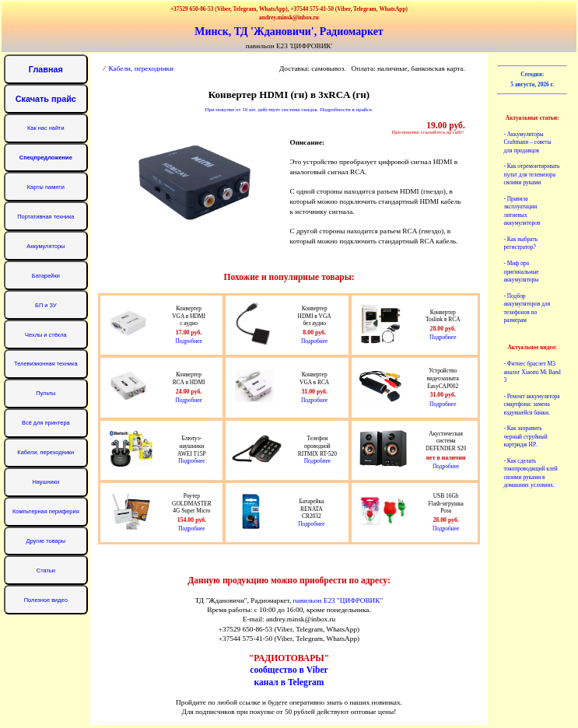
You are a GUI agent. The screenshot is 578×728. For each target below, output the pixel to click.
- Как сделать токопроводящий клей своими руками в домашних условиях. (530, 473)
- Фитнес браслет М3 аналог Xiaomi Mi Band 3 (532, 372)
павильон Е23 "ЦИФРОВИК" (338, 600)
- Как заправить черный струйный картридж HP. (525, 436)
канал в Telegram (289, 682)
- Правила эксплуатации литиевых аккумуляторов (522, 211)
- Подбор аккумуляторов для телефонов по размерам (527, 308)
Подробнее (188, 341)
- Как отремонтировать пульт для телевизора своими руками (531, 174)
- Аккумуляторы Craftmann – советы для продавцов (527, 142)
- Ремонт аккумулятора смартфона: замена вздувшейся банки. (531, 404)
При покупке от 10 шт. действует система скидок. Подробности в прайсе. (289, 110)
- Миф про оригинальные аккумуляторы (521, 271)
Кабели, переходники (142, 68)
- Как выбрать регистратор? (520, 243)
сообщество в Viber (289, 670)
